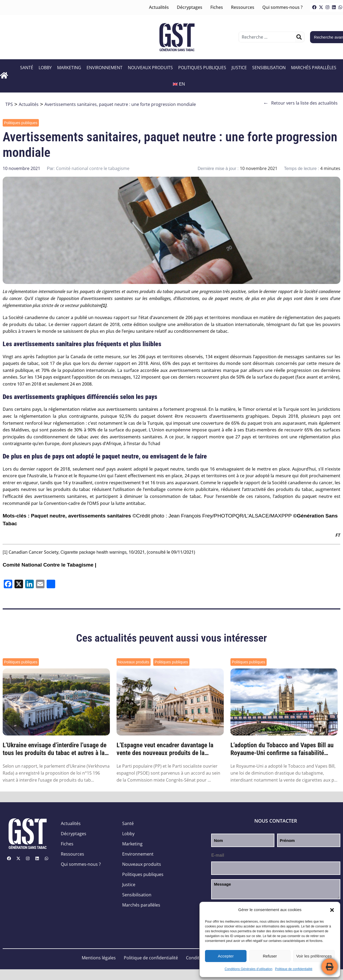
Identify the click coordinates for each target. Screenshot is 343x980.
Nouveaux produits (150, 68)
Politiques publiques (202, 68)
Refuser (270, 956)
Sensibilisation (269, 68)
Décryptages (190, 7)
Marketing (69, 68)
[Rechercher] (299, 37)
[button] (332, 910)
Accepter (226, 956)
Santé (27, 68)
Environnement (105, 68)
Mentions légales (99, 958)
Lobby (45, 68)
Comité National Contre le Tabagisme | (49, 565)
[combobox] (267, 37)
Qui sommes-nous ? (282, 7)
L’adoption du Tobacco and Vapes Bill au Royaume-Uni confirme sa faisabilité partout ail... (282, 749)
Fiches (217, 7)
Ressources (243, 7)
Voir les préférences (314, 956)
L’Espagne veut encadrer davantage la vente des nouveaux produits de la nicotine (165, 749)
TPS (9, 104)
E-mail (218, 855)
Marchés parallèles (314, 68)
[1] (5, 552)
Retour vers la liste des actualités (300, 103)
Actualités (159, 7)
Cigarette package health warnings (94, 552)
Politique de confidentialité (294, 969)
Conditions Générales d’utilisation (248, 969)
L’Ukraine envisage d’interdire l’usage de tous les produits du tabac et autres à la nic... (55, 749)
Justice (239, 68)
